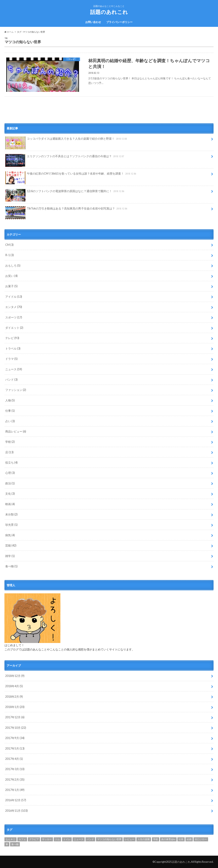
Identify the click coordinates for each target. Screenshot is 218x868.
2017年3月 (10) (15, 769)
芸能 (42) (11, 545)
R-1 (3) (9, 255)
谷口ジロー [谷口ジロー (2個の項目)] (201, 839)
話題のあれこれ (109, 12)
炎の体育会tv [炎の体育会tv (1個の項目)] (168, 839)
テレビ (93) (12, 338)
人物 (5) (10, 400)
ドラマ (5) (11, 359)
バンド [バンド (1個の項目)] (90, 839)
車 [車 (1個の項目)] (7, 844)
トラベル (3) (13, 348)
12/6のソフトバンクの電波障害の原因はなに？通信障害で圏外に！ (65, 193)
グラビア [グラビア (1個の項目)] (34, 839)
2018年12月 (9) (15, 676)
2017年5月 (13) (15, 748)
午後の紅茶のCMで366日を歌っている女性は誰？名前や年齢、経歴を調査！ (71, 175)
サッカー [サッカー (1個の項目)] (47, 839)
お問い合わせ (93, 22)
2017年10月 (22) (16, 728)
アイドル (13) (14, 297)
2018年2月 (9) (14, 697)
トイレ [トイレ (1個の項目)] (67, 839)
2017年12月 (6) (15, 717)
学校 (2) (10, 442)
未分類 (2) (11, 514)
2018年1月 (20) (15, 707)
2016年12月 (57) (16, 800)
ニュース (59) (14, 369)
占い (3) (10, 421)
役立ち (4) (11, 462)
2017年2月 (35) (15, 780)
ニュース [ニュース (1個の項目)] (79, 839)
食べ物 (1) (11, 566)
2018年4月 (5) (14, 686)
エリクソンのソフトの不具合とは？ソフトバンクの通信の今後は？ (65, 158)
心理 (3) (10, 473)
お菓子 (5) (11, 286)
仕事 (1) (10, 411)
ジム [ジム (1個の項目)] (57, 839)
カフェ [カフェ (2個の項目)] (22, 839)
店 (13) (9, 452)
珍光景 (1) (11, 525)
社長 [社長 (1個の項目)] (181, 839)
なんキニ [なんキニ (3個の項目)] (11, 839)
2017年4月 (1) (14, 759)
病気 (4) (10, 535)
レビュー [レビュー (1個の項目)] (130, 839)
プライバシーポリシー (119, 22)
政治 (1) (10, 483)
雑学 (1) (10, 556)
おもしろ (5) (13, 265)
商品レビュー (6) (16, 431)
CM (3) (9, 245)
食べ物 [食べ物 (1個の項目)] (15, 844)
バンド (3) (11, 380)
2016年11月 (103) (16, 811)
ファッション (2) (16, 390)
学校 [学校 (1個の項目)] (156, 839)
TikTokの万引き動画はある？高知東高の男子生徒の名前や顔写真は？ (67, 210)
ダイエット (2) (14, 328)
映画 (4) (10, 504)
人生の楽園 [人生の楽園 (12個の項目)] (144, 839)
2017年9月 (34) (15, 738)
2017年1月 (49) (15, 790)
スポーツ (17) (14, 317)
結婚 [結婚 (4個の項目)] (189, 839)
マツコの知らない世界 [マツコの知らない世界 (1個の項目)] (109, 839)
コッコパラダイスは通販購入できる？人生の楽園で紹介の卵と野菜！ (66, 140)
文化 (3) (10, 494)
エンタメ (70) (14, 307)
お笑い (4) (11, 276)
